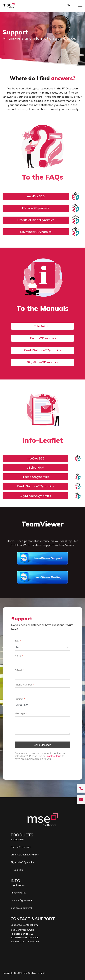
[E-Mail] (42, 676)
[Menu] (80, 5)
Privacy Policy (18, 893)
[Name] (42, 662)
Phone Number (24, 685)
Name (19, 656)
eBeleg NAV (35, 467)
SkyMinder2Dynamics (36, 232)
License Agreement (21, 900)
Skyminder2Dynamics (22, 862)
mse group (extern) (21, 908)
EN (69, 5)
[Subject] (42, 705)
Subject (20, 699)
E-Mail (19, 670)
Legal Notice (18, 885)
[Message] (42, 725)
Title (18, 641)
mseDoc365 (36, 196)
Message (21, 713)
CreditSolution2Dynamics (36, 220)
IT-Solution (17, 870)
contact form (54, 756)
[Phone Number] (42, 691)
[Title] (42, 647)
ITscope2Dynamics (36, 208)
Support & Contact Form (24, 925)
